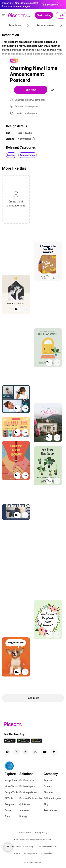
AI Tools (9, 798)
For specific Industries (31, 798)
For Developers (27, 786)
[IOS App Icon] (10, 742)
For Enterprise (27, 780)
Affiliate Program (53, 798)
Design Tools (11, 792)
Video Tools (11, 786)
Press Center (50, 810)
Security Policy (30, 854)
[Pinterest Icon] (54, 752)
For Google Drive (28, 792)
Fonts (8, 816)
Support (48, 780)
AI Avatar (24, 810)
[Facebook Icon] (7, 752)
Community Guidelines (47, 847)
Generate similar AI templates (30, 100)
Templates (10, 804)
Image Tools (11, 780)
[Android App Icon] (23, 742)
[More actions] (57, 276)
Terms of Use (25, 833)
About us (48, 792)
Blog (46, 804)
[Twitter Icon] (17, 752)
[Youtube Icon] (44, 752)
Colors (8, 810)
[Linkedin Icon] (35, 752)
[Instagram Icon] (26, 752)
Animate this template (26, 106)
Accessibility (46, 854)
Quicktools (25, 804)
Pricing (23, 816)
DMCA (17, 854)
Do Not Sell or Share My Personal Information (33, 840)
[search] (28, 15)
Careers (48, 786)
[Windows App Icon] (37, 742)
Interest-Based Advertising (21, 847)
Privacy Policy (41, 833)
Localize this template (26, 113)
